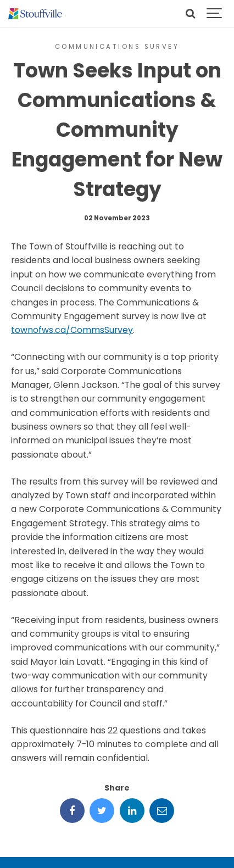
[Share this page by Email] (162, 811)
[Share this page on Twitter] (102, 811)
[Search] (190, 14)
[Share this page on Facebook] (72, 811)
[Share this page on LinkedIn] (132, 811)
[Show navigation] (215, 14)
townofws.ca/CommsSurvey (72, 330)
